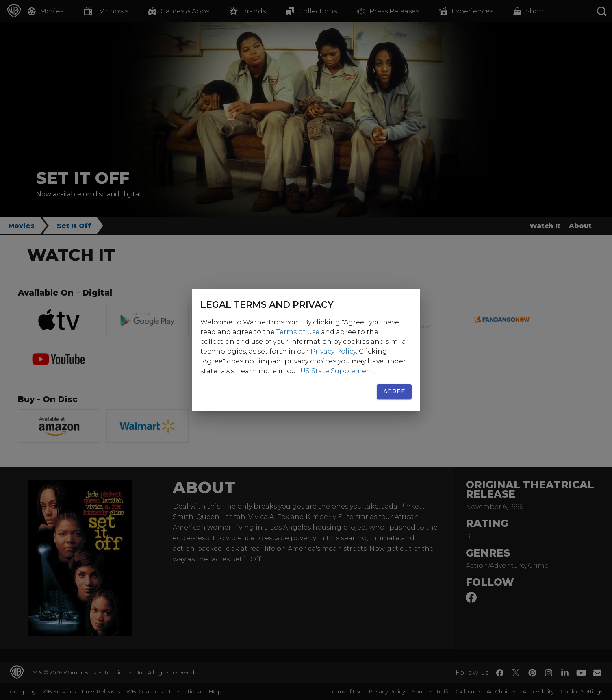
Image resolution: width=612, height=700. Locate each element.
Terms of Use (298, 332)
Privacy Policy (333, 351)
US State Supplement (337, 371)
